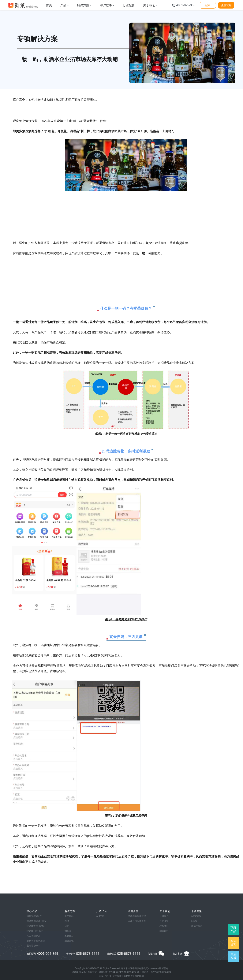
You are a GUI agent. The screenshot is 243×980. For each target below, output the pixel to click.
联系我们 (164, 926)
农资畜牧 (69, 941)
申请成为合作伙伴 (137, 916)
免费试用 (226, 5)
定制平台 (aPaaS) (36, 941)
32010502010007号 (161, 972)
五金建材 (69, 936)
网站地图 (139, 976)
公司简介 (164, 916)
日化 (67, 926)
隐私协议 (128, 976)
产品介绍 (164, 921)
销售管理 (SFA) (34, 916)
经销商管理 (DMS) (36, 926)
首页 (49, 5)
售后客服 (233, 956)
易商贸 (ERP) (33, 946)
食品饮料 (69, 916)
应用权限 (117, 976)
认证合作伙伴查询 (137, 921)
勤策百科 (164, 931)
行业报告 (129, 5)
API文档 (100, 916)
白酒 (67, 921)
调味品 (68, 931)
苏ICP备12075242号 (126, 972)
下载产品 (233, 929)
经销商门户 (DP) (35, 931)
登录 (208, 5)
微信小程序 (197, 926)
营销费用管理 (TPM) (37, 921)
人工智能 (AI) (33, 936)
